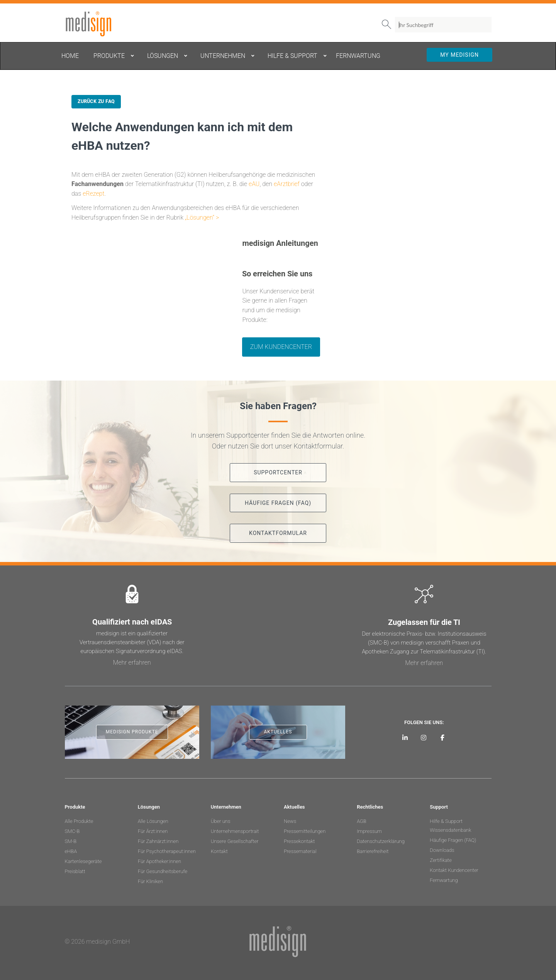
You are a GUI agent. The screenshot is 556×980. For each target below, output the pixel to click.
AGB (362, 821)
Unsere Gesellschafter (235, 841)
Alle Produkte (79, 821)
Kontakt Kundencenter (454, 870)
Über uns (221, 821)
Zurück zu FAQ (96, 102)
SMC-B (72, 831)
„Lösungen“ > (202, 217)
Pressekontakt (299, 841)
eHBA (71, 851)
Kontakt (219, 851)
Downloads (442, 850)
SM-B (71, 841)
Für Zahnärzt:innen (158, 841)
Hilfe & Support (446, 821)
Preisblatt (75, 871)
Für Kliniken (150, 881)
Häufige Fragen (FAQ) (453, 840)
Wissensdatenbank (450, 830)
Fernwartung (444, 880)
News (290, 821)
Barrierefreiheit (373, 851)
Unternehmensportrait (235, 831)
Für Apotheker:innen (159, 861)
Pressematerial (300, 851)
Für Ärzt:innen (153, 831)
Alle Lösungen (153, 821)
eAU (254, 184)
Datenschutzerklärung (381, 841)
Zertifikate (441, 860)
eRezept (93, 194)
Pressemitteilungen (305, 831)
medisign (97, 24)
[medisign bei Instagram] (424, 737)
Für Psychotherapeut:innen (167, 851)
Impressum (369, 831)
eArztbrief (287, 184)
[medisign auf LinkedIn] (405, 737)
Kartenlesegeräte (83, 861)
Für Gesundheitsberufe (163, 871)
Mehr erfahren (132, 663)
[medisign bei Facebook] (443, 737)
